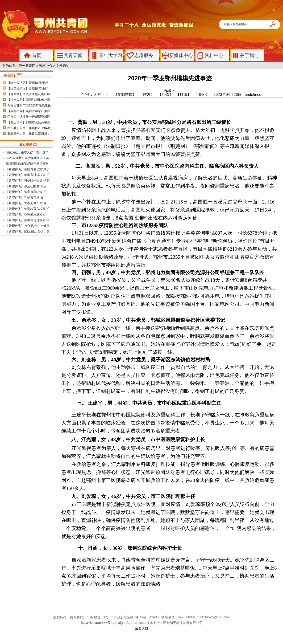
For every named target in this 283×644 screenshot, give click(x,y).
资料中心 (210, 55)
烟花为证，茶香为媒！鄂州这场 (27, 152)
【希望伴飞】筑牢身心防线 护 (26, 192)
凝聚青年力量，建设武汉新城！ (29, 134)
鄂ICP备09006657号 (96, 623)
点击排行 (14, 75)
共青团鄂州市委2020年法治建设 (29, 105)
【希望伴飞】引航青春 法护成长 (28, 169)
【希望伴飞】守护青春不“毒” (25, 198)
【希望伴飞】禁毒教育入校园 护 (28, 209)
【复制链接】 (125, 95)
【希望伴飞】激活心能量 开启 (26, 186)
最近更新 (28, 144)
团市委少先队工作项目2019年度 (29, 128)
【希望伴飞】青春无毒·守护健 (26, 203)
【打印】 (183, 95)
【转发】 (147, 95)
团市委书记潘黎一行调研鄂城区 (29, 117)
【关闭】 (203, 95)
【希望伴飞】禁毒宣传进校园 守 (28, 220)
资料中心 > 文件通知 (54, 66)
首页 (31, 55)
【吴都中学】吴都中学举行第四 (29, 111)
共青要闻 (69, 55)
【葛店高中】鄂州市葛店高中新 (29, 122)
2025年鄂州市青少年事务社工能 (27, 158)
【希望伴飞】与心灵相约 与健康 (28, 226)
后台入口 (141, 628)
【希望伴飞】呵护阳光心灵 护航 (28, 181)
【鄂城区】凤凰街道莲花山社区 (29, 94)
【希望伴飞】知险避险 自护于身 (28, 231)
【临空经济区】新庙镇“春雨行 (28, 83)
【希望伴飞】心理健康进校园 (26, 214)
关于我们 (245, 55)
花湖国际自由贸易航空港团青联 (27, 164)
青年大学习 (106, 55)
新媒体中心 (177, 55)
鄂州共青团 (27, 66)
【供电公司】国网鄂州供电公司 (29, 100)
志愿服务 (139, 55)
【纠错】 (165, 95)
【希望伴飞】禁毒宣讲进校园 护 (28, 175)
